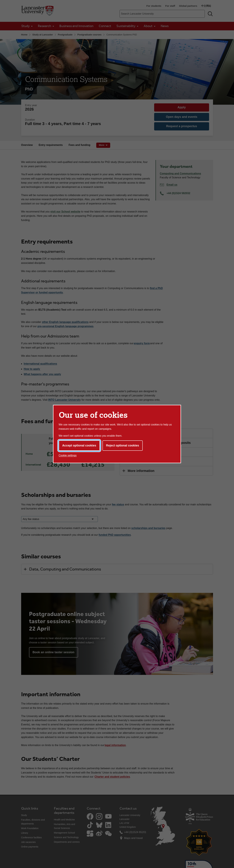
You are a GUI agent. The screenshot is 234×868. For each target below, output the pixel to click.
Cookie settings (68, 455)
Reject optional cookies (123, 445)
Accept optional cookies (79, 445)
